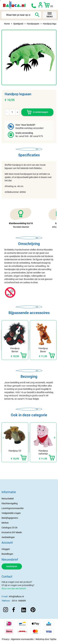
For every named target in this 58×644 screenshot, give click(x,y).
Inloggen (6, 549)
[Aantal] (12, 112)
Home (7, 24)
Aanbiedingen (8, 537)
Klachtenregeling (10, 503)
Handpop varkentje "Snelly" (43, 454)
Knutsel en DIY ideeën (12, 532)
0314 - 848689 (19, 601)
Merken (5, 523)
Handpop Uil (15, 451)
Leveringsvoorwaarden (13, 508)
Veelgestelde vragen (11, 513)
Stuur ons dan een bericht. (14, 589)
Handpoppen (33, 24)
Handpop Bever (43, 350)
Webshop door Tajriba (46, 639)
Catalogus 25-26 (10, 528)
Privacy (5, 639)
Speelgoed (18, 24)
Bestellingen (7, 554)
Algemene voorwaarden (22, 639)
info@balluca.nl (16, 596)
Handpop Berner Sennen (15, 351)
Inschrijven (12, 566)
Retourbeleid (8, 499)
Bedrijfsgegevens (10, 518)
